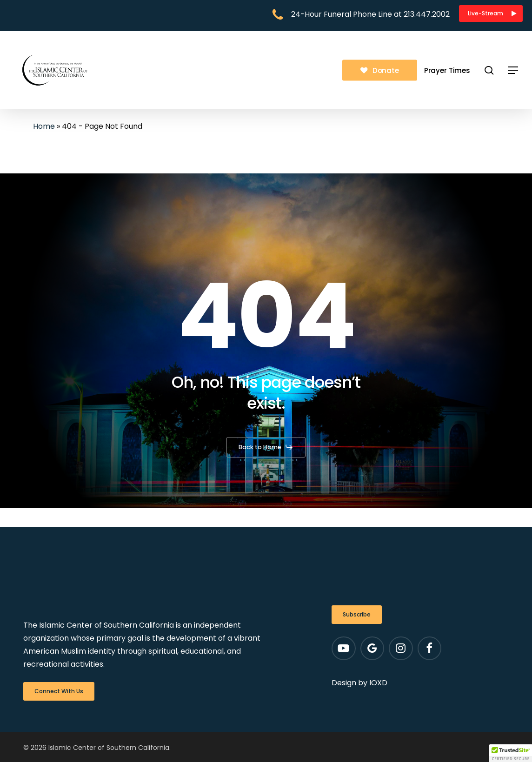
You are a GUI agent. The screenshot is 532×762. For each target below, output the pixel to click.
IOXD (378, 683)
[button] (491, 13)
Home (44, 126)
